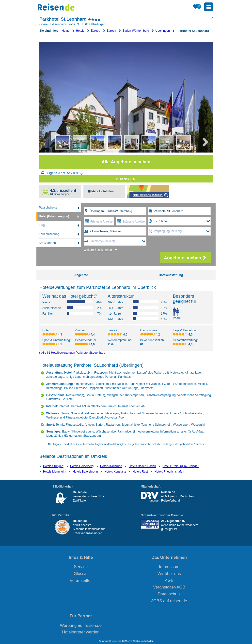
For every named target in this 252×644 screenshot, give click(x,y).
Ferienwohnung (49, 234)
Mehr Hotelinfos (102, 191)
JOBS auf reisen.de (169, 601)
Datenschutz (169, 594)
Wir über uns (169, 574)
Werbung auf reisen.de (81, 625)
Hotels (80, 31)
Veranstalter (81, 581)
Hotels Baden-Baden (142, 466)
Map (148, 191)
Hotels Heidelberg (82, 466)
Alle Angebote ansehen (126, 162)
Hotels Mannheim (55, 472)
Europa (95, 31)
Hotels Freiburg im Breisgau (181, 466)
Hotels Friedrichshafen (169, 472)
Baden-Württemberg (136, 31)
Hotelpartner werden (81, 632)
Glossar (81, 574)
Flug (42, 225)
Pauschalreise (48, 208)
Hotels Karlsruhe (111, 466)
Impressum (169, 567)
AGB (169, 581)
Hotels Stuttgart (53, 466)
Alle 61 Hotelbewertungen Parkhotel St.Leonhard (73, 353)
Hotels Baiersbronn (85, 472)
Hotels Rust (140, 472)
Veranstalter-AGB (169, 587)
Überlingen (163, 31)
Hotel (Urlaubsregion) (54, 216)
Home (66, 31)
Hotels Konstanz (115, 472)
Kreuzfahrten (47, 243)
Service (81, 567)
